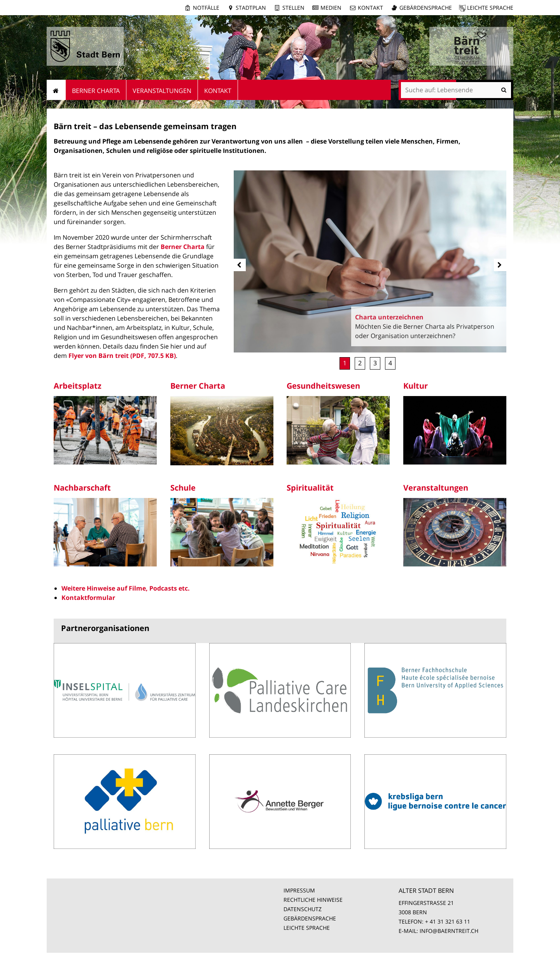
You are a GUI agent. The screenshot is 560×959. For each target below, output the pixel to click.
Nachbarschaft (82, 488)
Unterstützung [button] (375, 363)
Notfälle (206, 8)
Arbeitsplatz (78, 386)
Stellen (293, 8)
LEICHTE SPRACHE (307, 928)
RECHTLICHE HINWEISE (313, 900)
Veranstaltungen (436, 488)
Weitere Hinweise (88, 588)
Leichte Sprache (490, 8)
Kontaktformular (88, 598)
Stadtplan (251, 8)
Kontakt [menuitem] (218, 91)
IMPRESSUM (299, 890)
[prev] (240, 265)
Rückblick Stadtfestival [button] (390, 363)
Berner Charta (183, 247)
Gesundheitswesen (323, 386)
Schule (183, 488)
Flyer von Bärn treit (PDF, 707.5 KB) (122, 356)
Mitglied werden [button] (360, 363)
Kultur (416, 386)
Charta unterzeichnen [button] (345, 363)
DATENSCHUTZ (303, 909)
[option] (370, 261)
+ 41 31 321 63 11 (448, 921)
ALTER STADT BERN (426, 891)
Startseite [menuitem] (56, 90)
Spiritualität (310, 488)
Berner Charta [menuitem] (96, 91)
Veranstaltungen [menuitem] (162, 91)
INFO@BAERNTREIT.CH (449, 931)
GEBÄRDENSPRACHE (310, 918)
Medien (331, 8)
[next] (500, 265)
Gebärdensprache (426, 8)
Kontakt (370, 8)
